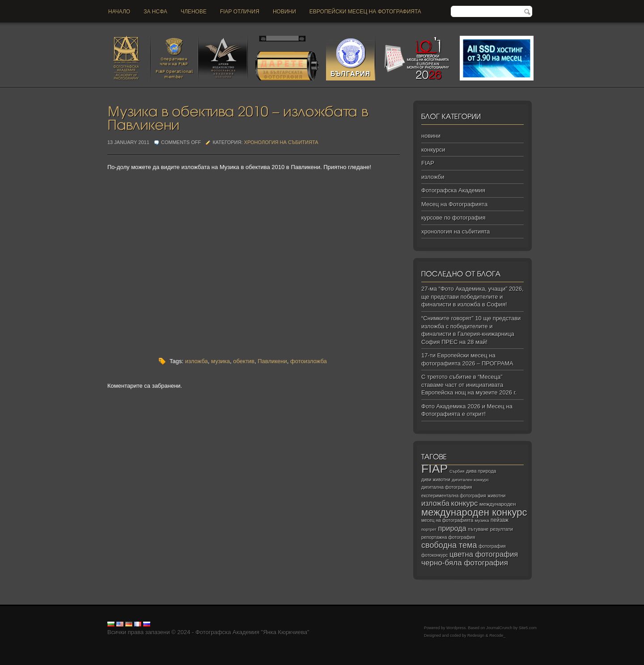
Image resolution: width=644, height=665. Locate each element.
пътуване (478, 529)
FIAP (428, 163)
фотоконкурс (434, 555)
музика (220, 361)
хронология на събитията (281, 142)
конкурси (433, 150)
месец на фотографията (447, 520)
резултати (502, 529)
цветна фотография (484, 554)
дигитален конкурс (470, 480)
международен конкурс (474, 512)
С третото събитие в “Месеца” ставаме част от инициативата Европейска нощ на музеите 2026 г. (469, 385)
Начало (119, 12)
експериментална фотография (454, 496)
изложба (197, 361)
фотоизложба (309, 361)
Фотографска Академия (453, 190)
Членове (194, 12)
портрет (429, 529)
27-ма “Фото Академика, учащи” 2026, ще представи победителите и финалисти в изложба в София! (472, 296)
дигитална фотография (447, 487)
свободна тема (449, 545)
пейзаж (500, 520)
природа (452, 528)
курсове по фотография (453, 218)
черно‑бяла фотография (465, 563)
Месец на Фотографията (454, 204)
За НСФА (155, 12)
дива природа (481, 471)
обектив (244, 361)
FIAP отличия (240, 12)
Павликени (272, 361)
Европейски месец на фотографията (365, 12)
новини (284, 12)
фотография (492, 546)
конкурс (465, 503)
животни (496, 496)
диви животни (436, 480)
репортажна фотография (448, 537)
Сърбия (457, 471)
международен (498, 504)
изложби (433, 177)
